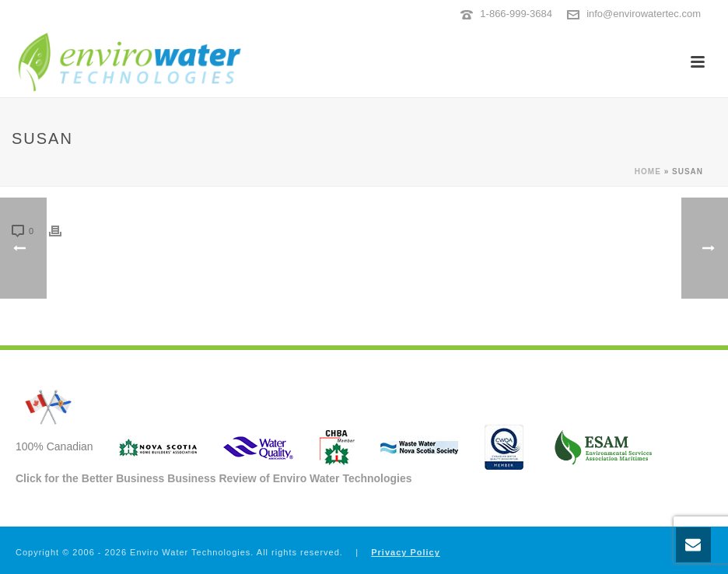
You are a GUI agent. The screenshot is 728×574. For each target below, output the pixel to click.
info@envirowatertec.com (644, 14)
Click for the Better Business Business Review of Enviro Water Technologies (214, 478)
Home (648, 171)
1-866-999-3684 (516, 14)
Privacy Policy (406, 552)
